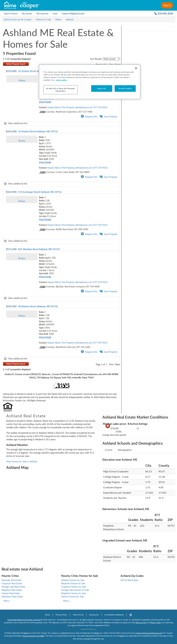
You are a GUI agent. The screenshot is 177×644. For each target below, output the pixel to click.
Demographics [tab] (125, 450)
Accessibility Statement (114, 615)
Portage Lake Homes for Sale (75, 590)
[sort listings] (111, 59)
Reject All (102, 88)
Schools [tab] (109, 450)
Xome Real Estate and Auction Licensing (24, 620)
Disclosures (94, 615)
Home (47, 615)
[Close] (136, 68)
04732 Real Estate (129, 580)
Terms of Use (78, 615)
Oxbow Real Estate (11, 593)
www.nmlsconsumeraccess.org (149, 633)
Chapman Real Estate (12, 583)
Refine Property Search (16, 64)
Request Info (89, 116)
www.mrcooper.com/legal (33, 636)
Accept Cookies (125, 88)
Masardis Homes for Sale (73, 583)
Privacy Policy (61, 615)
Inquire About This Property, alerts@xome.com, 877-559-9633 (77, 107)
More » (7, 601)
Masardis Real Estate (11, 580)
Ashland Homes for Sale (73, 580)
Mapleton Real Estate (12, 590)
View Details (45, 102)
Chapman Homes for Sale (73, 587)
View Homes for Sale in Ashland (22, 461)
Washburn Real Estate (12, 597)
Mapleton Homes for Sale (73, 593)
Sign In (167, 5)
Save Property (108, 116)
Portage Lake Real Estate (13, 587)
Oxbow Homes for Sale (72, 597)
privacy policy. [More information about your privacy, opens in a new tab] (62, 80)
